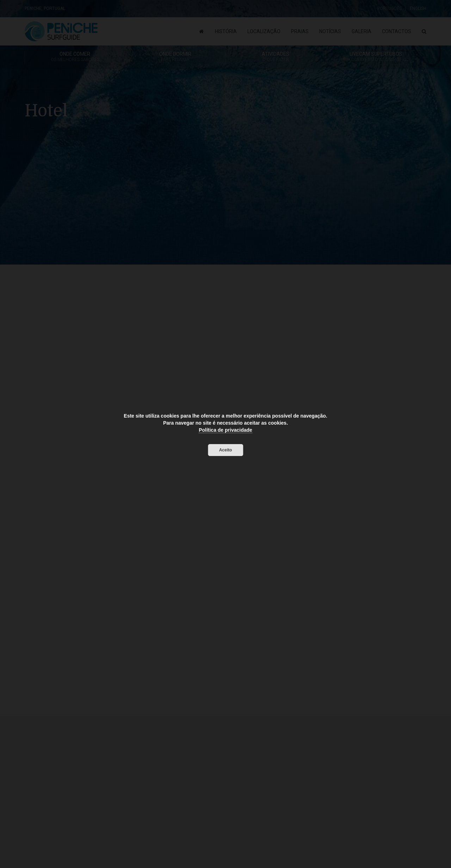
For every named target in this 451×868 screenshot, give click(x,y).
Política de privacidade (225, 430)
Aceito (226, 450)
